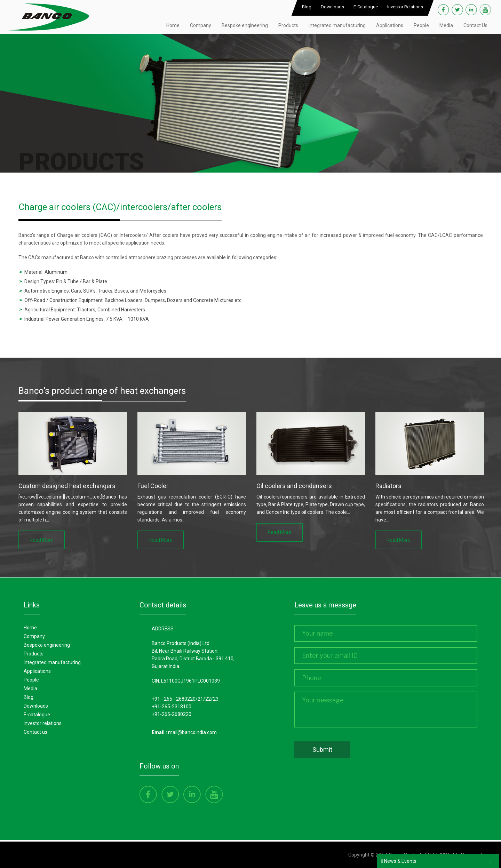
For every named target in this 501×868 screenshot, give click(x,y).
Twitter (457, 10)
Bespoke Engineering (47, 645)
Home (173, 25)
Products (288, 25)
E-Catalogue (366, 7)
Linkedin (471, 10)
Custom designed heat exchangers (67, 486)
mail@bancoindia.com (192, 732)
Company (201, 25)
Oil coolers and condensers (294, 486)
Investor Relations (405, 7)
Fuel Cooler (153, 486)
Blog (307, 7)
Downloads (332, 7)
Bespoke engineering (245, 25)
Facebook (443, 10)
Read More (42, 540)
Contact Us (475, 25)
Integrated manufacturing (337, 25)
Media (446, 25)
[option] (73, 481)
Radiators (388, 486)
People (421, 25)
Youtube (485, 10)
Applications (390, 25)
